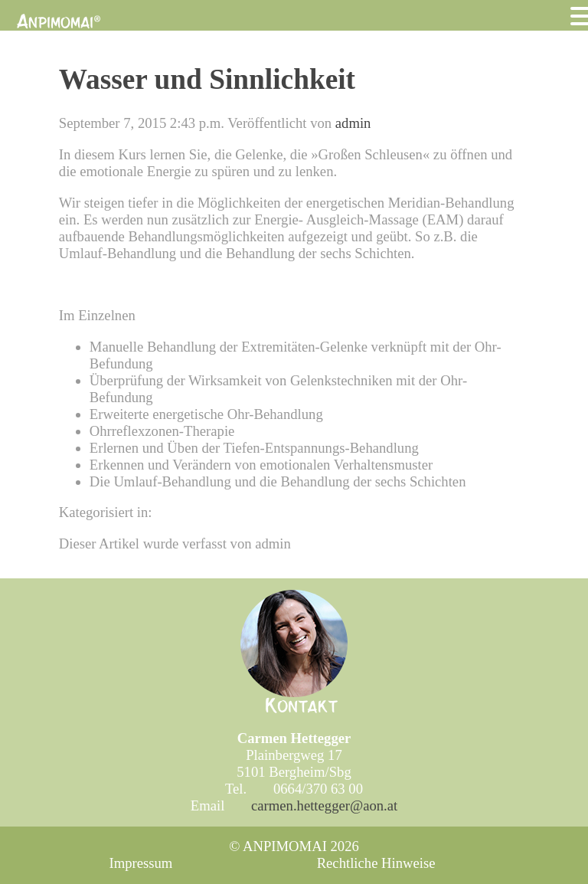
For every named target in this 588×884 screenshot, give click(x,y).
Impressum (140, 863)
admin (353, 123)
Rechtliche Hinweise (376, 863)
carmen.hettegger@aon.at (324, 805)
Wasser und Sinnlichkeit (207, 79)
